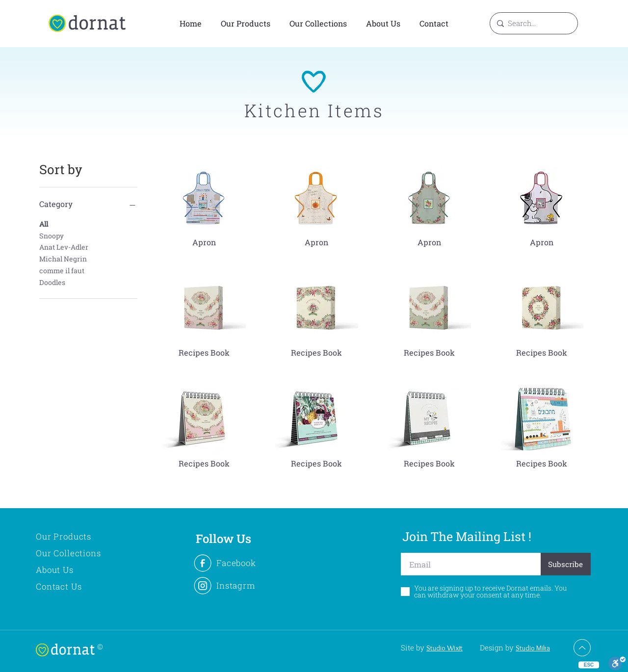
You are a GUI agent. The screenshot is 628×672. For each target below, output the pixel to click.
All (44, 223)
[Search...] (532, 23)
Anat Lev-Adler (64, 246)
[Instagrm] (235, 586)
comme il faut (62, 270)
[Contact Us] (80, 587)
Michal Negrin (63, 258)
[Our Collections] (80, 553)
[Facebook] (235, 563)
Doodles (52, 282)
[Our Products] (80, 537)
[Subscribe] (566, 564)
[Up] (582, 648)
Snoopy (52, 235)
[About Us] (80, 570)
